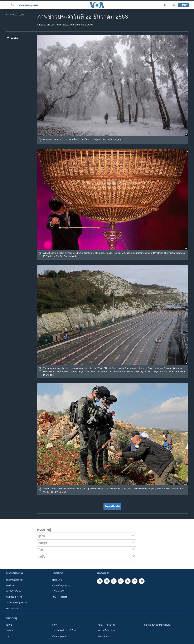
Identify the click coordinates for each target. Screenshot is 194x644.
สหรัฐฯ (9, 631)
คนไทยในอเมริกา (107, 631)
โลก (8, 636)
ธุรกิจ (55, 625)
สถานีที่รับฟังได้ (14, 591)
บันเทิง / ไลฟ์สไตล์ (107, 625)
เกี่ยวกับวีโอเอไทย (15, 580)
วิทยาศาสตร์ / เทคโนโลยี (64, 631)
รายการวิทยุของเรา (61, 586)
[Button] (12, 38)
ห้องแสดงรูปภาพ (28, 5)
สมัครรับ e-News (14, 597)
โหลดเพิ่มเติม (112, 506)
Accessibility (12, 608)
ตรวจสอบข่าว (105, 636)
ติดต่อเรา (11, 586)
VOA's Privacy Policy (16, 602)
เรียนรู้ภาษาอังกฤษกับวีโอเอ (157, 625)
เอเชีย (9, 625)
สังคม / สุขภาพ (59, 636)
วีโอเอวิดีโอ (57, 580)
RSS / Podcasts (59, 597)
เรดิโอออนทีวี (58, 591)
